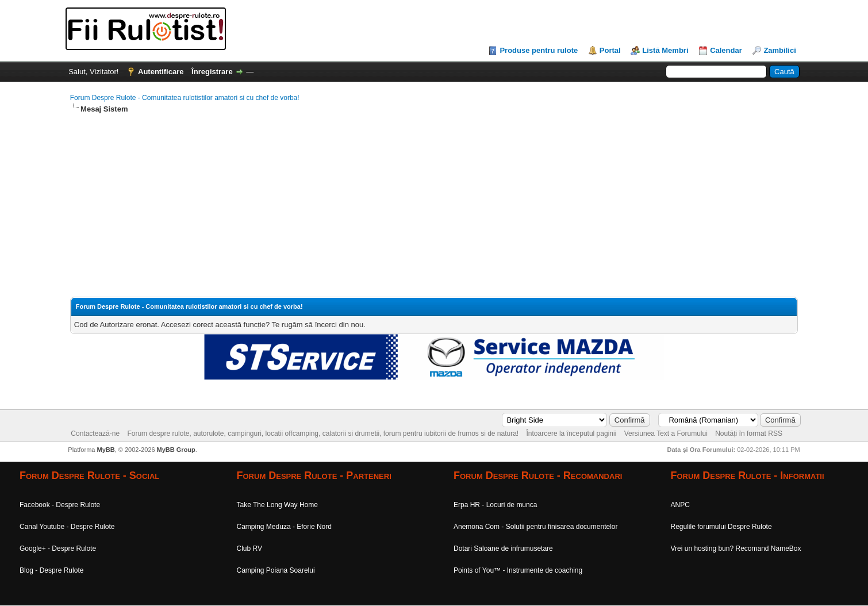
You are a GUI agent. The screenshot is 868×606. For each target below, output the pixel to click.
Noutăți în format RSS (749, 434)
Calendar (726, 50)
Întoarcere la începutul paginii (572, 434)
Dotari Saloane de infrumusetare (503, 549)
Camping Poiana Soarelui (276, 570)
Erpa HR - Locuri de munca (495, 505)
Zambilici (779, 50)
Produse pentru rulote (539, 50)
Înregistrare (212, 72)
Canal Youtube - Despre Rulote (67, 527)
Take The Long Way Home (277, 505)
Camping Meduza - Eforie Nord (284, 527)
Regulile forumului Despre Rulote (721, 527)
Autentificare (161, 72)
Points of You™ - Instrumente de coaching (518, 570)
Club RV (249, 549)
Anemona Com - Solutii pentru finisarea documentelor (535, 527)
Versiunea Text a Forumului (666, 434)
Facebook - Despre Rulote (60, 505)
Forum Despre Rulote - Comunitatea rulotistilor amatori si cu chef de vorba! (185, 98)
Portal (610, 50)
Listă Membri (665, 50)
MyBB (105, 450)
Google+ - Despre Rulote (58, 549)
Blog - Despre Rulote (51, 570)
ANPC (680, 505)
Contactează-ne (95, 434)
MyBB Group (176, 450)
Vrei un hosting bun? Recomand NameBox (736, 549)
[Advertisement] (415, 206)
